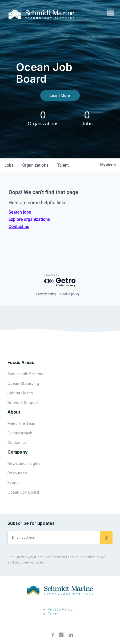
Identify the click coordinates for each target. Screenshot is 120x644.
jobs (9, 165)
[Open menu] (110, 13)
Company (18, 452)
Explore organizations (29, 219)
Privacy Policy (60, 609)
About (14, 412)
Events (14, 483)
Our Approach (20, 433)
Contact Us (17, 443)
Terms (54, 614)
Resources (17, 473)
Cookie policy (70, 294)
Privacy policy (46, 294)
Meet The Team (22, 423)
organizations (35, 165)
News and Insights (24, 463)
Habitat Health (20, 393)
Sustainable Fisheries (27, 374)
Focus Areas (21, 362)
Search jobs (20, 212)
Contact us (19, 227)
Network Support (23, 403)
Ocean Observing (23, 383)
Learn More (60, 95)
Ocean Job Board (23, 492)
